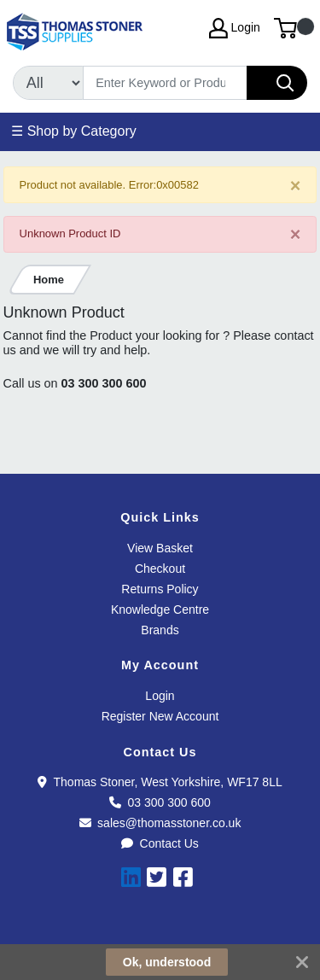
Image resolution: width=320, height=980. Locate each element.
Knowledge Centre (160, 610)
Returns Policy (160, 589)
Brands (160, 630)
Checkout (160, 569)
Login (160, 696)
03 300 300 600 (104, 383)
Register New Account (160, 716)
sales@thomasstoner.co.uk (160, 823)
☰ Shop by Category (74, 131)
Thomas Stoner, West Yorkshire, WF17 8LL (160, 782)
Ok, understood (167, 962)
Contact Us (160, 843)
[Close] (296, 186)
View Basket (160, 548)
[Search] (165, 83)
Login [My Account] (235, 28)
